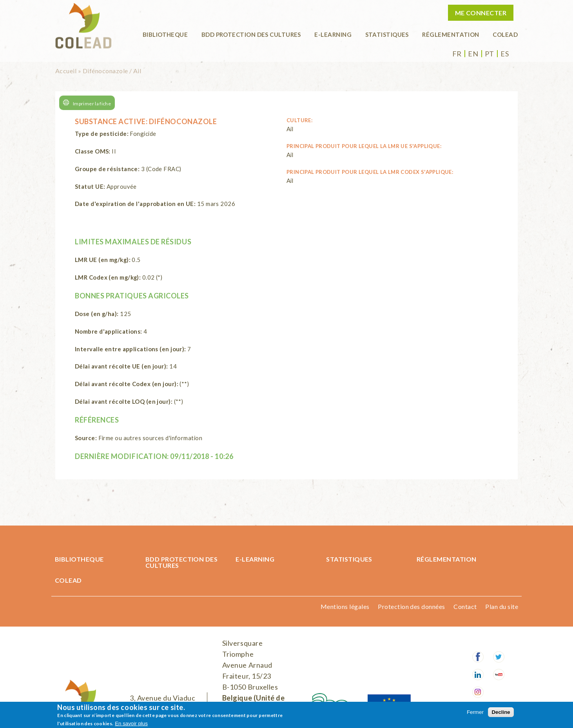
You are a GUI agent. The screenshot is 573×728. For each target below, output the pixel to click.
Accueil (66, 71)
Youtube (499, 675)
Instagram (478, 692)
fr (457, 54)
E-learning (333, 34)
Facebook (478, 657)
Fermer (475, 712)
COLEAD (505, 34)
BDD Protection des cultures (251, 34)
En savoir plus (131, 723)
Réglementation (451, 34)
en (473, 54)
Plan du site (502, 606)
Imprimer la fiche (92, 104)
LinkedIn (478, 675)
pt (490, 54)
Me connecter (481, 13)
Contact (465, 606)
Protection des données (412, 606)
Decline (501, 712)
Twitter (499, 657)
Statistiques (387, 34)
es (505, 54)
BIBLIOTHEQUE (165, 34)
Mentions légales (345, 606)
